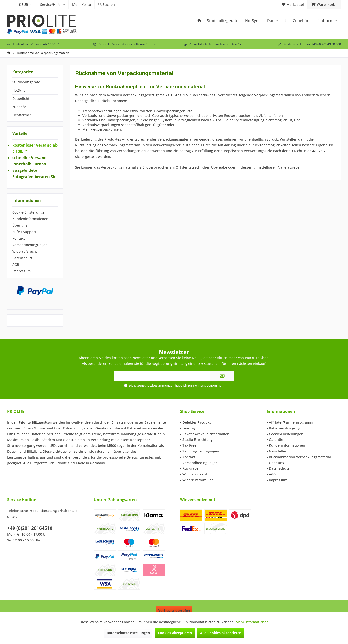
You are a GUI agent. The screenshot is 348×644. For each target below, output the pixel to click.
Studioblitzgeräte (26, 82)
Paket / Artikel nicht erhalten (206, 434)
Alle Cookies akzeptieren (221, 633)
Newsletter (278, 451)
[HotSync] (253, 21)
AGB (16, 264)
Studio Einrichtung (198, 440)
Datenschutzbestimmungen (154, 385)
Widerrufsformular (198, 480)
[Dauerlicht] (277, 21)
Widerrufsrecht (25, 251)
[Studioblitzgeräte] (223, 21)
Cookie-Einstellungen (29, 212)
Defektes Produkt (197, 422)
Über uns (20, 225)
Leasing (189, 428)
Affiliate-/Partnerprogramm (291, 422)
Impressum (22, 271)
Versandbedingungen (30, 245)
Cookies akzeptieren (175, 633)
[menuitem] (11, 5)
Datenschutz (22, 258)
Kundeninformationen (30, 219)
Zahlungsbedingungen (201, 451)
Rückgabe (190, 468)
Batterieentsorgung (285, 428)
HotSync (19, 90)
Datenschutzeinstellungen (128, 633)
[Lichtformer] (326, 21)
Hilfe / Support (24, 232)
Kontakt (19, 238)
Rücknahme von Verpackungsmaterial (300, 457)
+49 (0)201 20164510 (30, 528)
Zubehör (19, 107)
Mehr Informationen (252, 622)
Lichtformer (22, 115)
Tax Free (189, 445)
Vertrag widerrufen (174, 611)
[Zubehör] (301, 21)
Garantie (276, 440)
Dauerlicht (21, 99)
